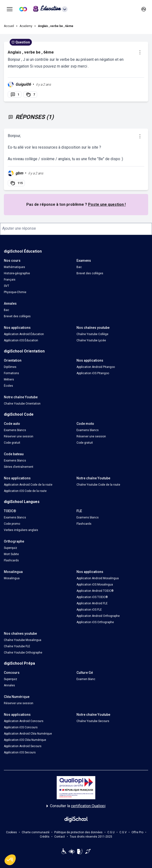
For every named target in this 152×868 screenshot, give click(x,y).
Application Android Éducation (24, 334)
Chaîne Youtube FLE (17, 646)
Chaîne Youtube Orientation (22, 404)
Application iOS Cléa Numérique (25, 740)
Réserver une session (19, 436)
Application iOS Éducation (21, 340)
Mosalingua (12, 578)
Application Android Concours (24, 721)
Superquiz (10, 548)
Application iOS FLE (89, 610)
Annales (9, 685)
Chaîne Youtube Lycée (91, 340)
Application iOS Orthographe (95, 622)
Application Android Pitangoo (96, 367)
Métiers (9, 379)
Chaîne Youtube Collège (92, 334)
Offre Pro (137, 832)
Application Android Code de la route (28, 485)
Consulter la (76, 806)
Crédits (45, 837)
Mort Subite (11, 554)
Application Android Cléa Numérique (28, 734)
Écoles (8, 386)
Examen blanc (86, 679)
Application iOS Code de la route (25, 491)
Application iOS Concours (21, 727)
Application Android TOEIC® (95, 591)
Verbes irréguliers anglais (21, 530)
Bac (79, 267)
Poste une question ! (107, 204)
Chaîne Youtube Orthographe (23, 653)
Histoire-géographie (17, 273)
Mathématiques (14, 267)
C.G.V (123, 832)
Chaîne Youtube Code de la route (98, 485)
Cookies (11, 832)
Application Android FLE (92, 603)
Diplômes (10, 367)
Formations (11, 373)
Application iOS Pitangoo (93, 373)
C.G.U (111, 832)
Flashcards (84, 524)
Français (10, 280)
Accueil (9, 26)
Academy (26, 26)
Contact (60, 837)
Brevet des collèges (90, 273)
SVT (7, 286)
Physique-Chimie (15, 292)
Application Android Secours (23, 746)
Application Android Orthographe (98, 616)
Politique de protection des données (78, 832)
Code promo (12, 524)
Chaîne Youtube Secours (93, 721)
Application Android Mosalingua (98, 578)
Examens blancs (15, 430)
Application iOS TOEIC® (92, 597)
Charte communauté (36, 832)
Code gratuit (12, 443)
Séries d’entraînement (19, 467)
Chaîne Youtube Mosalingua (23, 640)
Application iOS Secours (20, 752)
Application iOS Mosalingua (95, 585)
